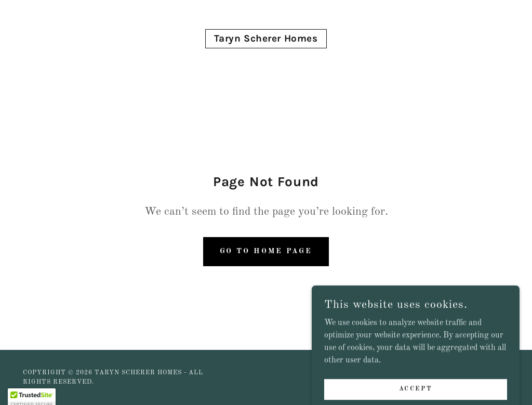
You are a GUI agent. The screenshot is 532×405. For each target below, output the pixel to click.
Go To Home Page (266, 251)
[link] (266, 40)
